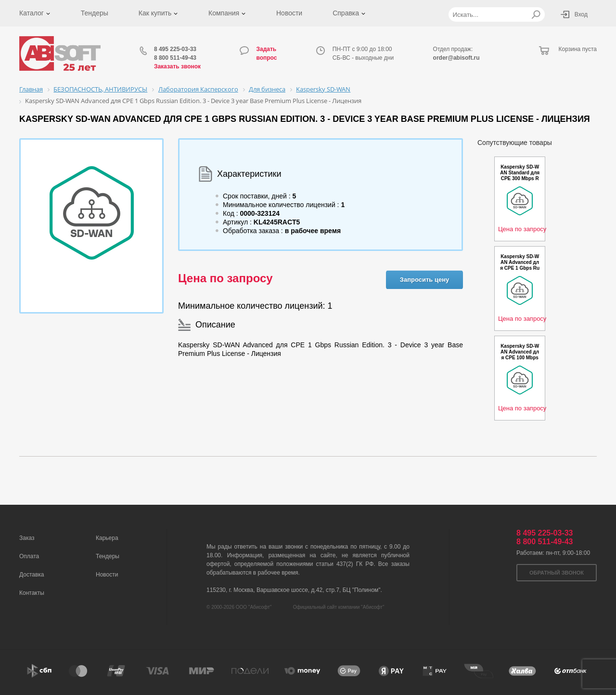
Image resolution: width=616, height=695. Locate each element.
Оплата (29, 556)
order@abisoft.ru (456, 58)
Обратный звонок (557, 573)
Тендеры (95, 13)
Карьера (107, 538)
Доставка (32, 575)
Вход (581, 14)
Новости (289, 13)
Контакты (32, 593)
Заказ (27, 538)
